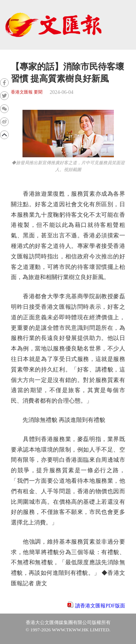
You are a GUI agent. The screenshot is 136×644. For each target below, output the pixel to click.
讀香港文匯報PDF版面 (100, 606)
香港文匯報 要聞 (27, 92)
